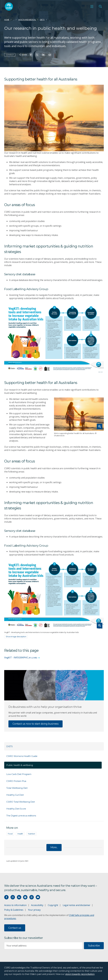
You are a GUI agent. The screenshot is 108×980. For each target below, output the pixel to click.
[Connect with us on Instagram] (13, 897)
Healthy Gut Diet (15, 795)
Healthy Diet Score (16, 809)
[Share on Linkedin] (43, 55)
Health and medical (27, 20)
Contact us (15, 928)
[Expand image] (79, 414)
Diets (42, 20)
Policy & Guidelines (14, 910)
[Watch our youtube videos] (38, 897)
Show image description (16, 637)
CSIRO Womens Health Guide (22, 756)
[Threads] (32, 897)
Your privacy (34, 910)
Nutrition (31, 834)
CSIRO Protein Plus (16, 781)
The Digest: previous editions (21, 816)
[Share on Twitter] (37, 55)
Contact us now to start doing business (36, 724)
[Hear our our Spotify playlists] (25, 897)
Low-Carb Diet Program (19, 774)
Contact (10, 55)
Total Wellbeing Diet (17, 788)
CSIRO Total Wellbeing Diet (21, 802)
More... (54, 847)
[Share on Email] (50, 55)
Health (20, 834)
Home (7, 20)
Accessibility (37, 905)
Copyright (53, 905)
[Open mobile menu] (92, 6)
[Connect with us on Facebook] (6, 897)
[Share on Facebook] (31, 55)
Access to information (15, 905)
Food (10, 834)
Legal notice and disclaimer (76, 905)
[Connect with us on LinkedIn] (19, 897)
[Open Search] (100, 6)
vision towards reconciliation (80, 974)
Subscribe (94, 946)
